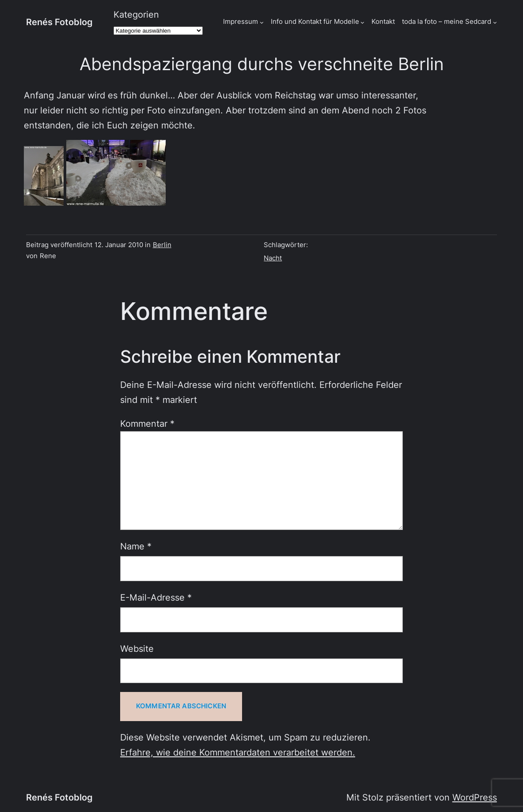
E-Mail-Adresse (156, 598)
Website (137, 649)
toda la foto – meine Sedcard (447, 22)
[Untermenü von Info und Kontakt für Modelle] (362, 22)
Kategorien (136, 15)
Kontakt (383, 22)
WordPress (475, 797)
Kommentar (147, 424)
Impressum (241, 22)
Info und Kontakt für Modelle (315, 22)
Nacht (273, 258)
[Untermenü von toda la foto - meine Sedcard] (495, 22)
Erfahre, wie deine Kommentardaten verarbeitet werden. (238, 752)
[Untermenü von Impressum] (262, 22)
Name (136, 546)
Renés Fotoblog (59, 22)
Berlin (162, 245)
